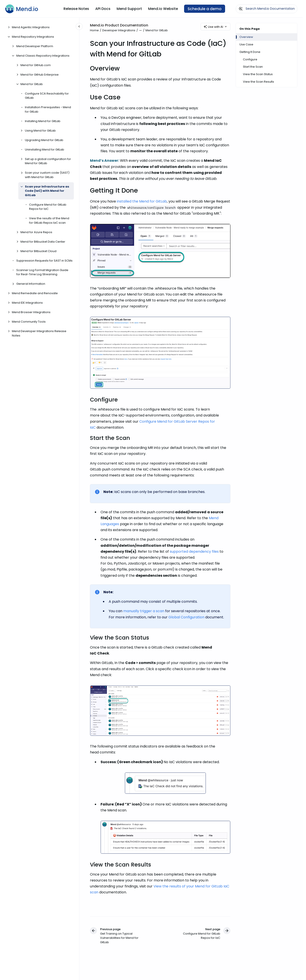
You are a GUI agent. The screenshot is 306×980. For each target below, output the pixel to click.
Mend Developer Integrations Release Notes (39, 333)
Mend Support (129, 9)
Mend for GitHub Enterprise (40, 75)
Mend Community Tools (29, 322)
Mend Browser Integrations (31, 312)
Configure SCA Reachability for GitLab (47, 96)
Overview (246, 37)
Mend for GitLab (32, 84)
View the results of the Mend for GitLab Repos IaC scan (49, 220)
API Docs (103, 9)
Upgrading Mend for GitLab (44, 140)
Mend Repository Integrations (33, 37)
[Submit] (241, 9)
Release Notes (76, 9)
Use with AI (216, 27)
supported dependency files (194, 551)
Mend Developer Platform (35, 46)
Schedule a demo (205, 9)
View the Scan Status (258, 74)
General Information (31, 284)
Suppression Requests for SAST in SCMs (44, 261)
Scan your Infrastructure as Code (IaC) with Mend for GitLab (47, 191)
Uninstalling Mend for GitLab (45, 150)
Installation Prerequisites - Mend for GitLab (48, 109)
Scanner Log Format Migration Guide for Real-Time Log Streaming (42, 272)
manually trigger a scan (144, 611)
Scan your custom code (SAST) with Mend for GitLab (47, 175)
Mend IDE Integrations (27, 303)
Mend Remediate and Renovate (35, 293)
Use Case (246, 44)
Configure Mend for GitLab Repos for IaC (48, 207)
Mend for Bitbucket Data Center (43, 242)
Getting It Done (250, 52)
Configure (250, 59)
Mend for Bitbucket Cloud (38, 251)
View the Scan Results (258, 82)
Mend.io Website (163, 9)
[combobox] (267, 9)
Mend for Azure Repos (36, 232)
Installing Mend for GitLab (43, 121)
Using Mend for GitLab (40, 131)
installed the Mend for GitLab (142, 202)
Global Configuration (186, 617)
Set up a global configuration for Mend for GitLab (48, 161)
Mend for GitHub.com (36, 65)
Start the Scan (253, 67)
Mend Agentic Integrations (31, 27)
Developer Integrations (119, 30)
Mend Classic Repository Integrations (43, 56)
